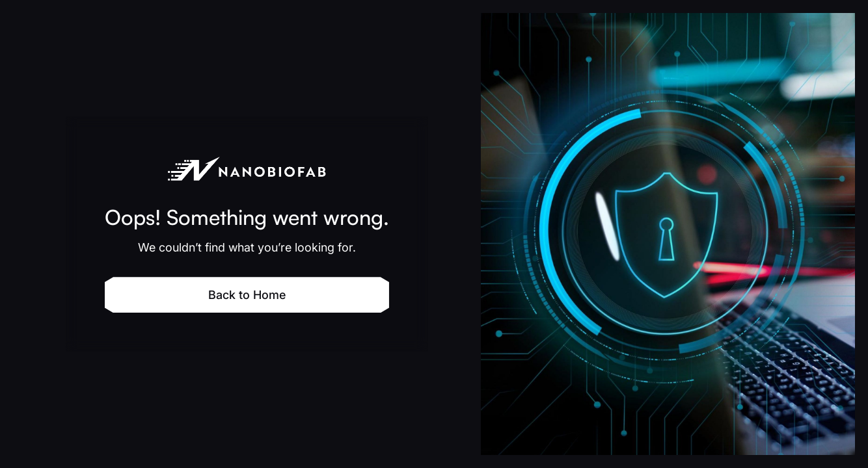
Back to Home (247, 295)
